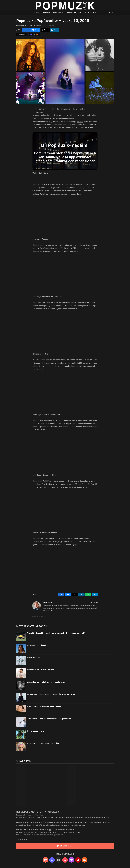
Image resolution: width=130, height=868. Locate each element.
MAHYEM (53, 309)
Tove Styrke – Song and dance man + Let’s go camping (49, 719)
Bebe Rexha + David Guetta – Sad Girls (43, 743)
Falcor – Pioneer (34, 658)
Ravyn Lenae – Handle (36, 731)
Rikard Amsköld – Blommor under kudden (44, 707)
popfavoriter (21, 25)
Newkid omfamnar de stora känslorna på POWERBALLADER (51, 694)
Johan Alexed (48, 602)
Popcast (47, 12)
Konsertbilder (59, 12)
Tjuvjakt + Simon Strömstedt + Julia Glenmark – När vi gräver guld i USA (56, 633)
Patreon (80, 122)
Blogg (37, 12)
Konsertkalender (74, 12)
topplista (31, 25)
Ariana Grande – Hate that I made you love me (46, 682)
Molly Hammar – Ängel (37, 645)
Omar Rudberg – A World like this (41, 670)
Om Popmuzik (89, 12)
